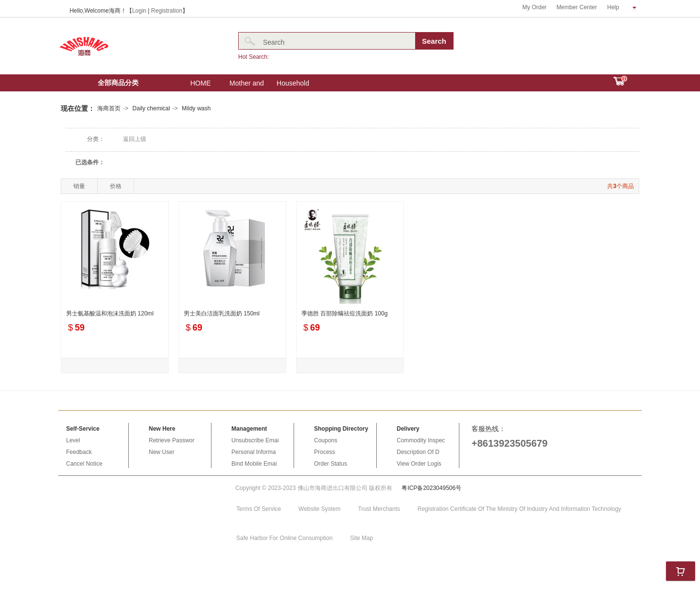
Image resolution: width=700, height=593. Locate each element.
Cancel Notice (84, 464)
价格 (116, 186)
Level (73, 440)
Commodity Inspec (421, 440)
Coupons (326, 440)
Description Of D (418, 452)
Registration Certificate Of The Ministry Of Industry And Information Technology (519, 509)
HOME (201, 83)
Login (139, 11)
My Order (535, 7)
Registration (167, 11)
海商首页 (109, 108)
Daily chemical (151, 108)
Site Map (361, 538)
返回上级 (135, 139)
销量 (79, 186)
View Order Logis (419, 464)
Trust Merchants (379, 509)
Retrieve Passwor (172, 440)
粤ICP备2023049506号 (431, 488)
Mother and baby (247, 86)
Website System (319, 509)
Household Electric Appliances (293, 86)
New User (162, 452)
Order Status (331, 464)
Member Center (577, 7)
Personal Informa (254, 452)
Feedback (79, 452)
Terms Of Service (259, 509)
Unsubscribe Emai (255, 440)
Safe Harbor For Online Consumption (284, 538)
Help (622, 7)
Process (324, 452)
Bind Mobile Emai (254, 464)
